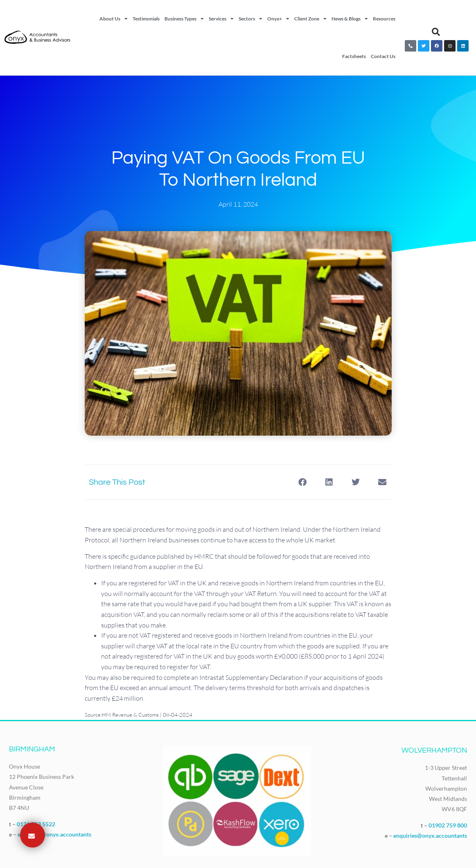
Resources (384, 19)
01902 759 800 (448, 825)
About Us (114, 19)
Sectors (250, 19)
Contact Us (383, 56)
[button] (436, 32)
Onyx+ (278, 19)
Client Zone (310, 19)
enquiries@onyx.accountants (54, 834)
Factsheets (354, 56)
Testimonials (146, 19)
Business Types (184, 19)
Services (221, 19)
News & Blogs (350, 19)
